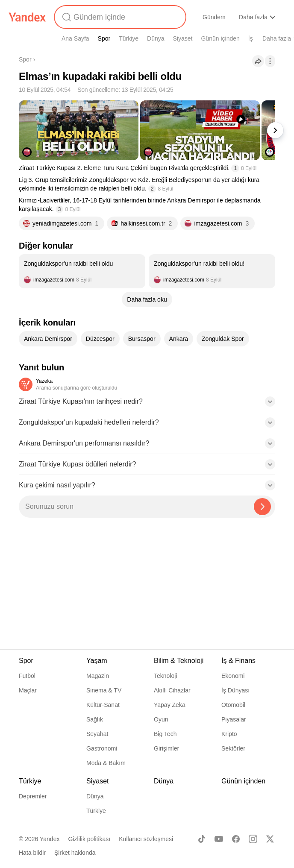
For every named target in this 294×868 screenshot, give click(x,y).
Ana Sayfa (75, 38)
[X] (270, 839)
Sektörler (233, 748)
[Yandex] (27, 17)
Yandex (50, 839)
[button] (147, 404)
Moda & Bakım (106, 763)
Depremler (33, 796)
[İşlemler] (270, 61)
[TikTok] (202, 839)
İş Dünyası (235, 690)
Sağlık (95, 719)
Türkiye (129, 38)
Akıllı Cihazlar (172, 690)
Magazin (98, 676)
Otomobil (233, 705)
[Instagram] (253, 839)
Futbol (27, 676)
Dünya (156, 38)
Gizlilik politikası (89, 839)
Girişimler (166, 748)
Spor (104, 38)
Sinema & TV (104, 690)
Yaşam (97, 661)
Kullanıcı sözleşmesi (146, 839)
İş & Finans (238, 661)
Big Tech (165, 734)
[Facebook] (236, 839)
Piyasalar (234, 719)
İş (251, 38)
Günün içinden (220, 38)
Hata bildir (32, 853)
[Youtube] (219, 839)
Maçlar (28, 690)
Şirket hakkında (75, 853)
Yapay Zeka (170, 705)
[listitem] (82, 271)
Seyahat (97, 734)
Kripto (229, 734)
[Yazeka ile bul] (262, 507)
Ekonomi (233, 676)
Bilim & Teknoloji (179, 661)
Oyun (161, 719)
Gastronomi (102, 748)
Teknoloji (165, 676)
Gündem (214, 17)
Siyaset (183, 38)
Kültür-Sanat (103, 705)
